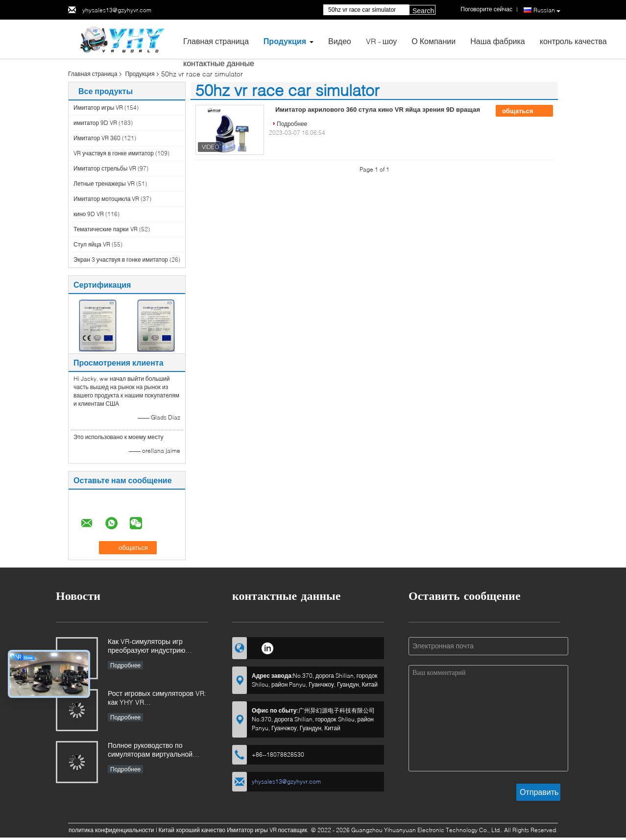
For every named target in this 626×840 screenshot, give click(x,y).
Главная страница (216, 41)
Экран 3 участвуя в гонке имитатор (121, 259)
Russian (547, 10)
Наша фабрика (498, 41)
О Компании (433, 41)
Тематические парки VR (106, 229)
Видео (340, 41)
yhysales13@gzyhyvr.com (117, 10)
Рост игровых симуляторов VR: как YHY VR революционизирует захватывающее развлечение (157, 699)
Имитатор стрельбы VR (105, 168)
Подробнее (292, 124)
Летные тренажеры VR (104, 184)
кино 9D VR (89, 214)
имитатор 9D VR (95, 123)
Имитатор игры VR (98, 108)
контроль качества (573, 41)
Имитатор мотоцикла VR (106, 199)
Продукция (285, 41)
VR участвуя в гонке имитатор (114, 153)
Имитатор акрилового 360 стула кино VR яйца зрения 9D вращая (378, 110)
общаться (524, 111)
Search (423, 11)
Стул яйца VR (92, 244)
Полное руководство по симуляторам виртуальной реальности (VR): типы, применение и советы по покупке (150, 751)
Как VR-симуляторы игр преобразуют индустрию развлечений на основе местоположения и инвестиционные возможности (156, 647)
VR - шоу (382, 41)
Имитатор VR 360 (97, 138)
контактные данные (219, 63)
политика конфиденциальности (111, 830)
